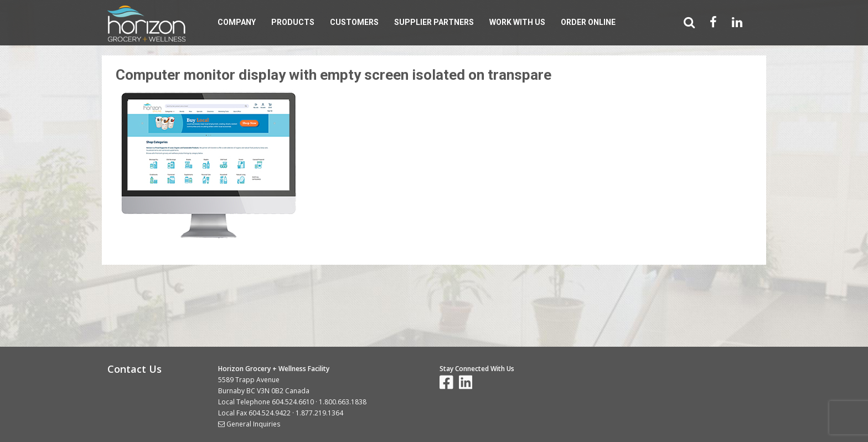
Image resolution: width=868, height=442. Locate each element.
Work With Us (517, 22)
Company (237, 22)
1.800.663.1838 (343, 402)
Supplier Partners (434, 22)
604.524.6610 (293, 402)
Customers (354, 22)
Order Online (588, 22)
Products (293, 22)
